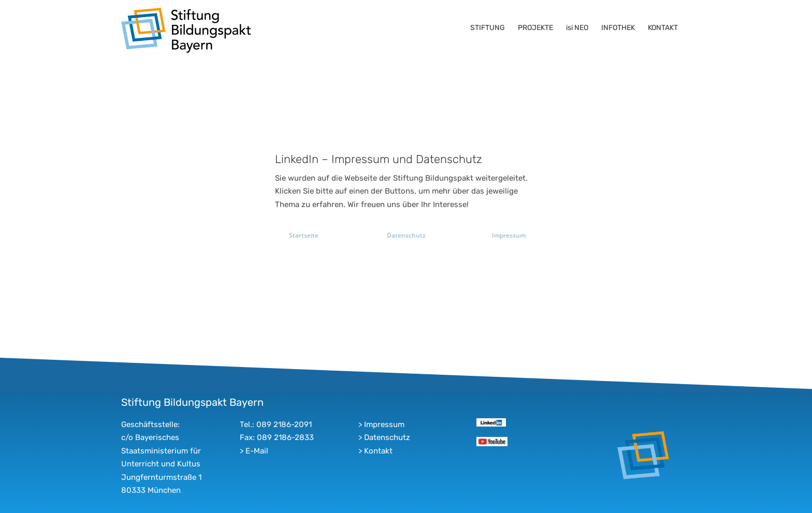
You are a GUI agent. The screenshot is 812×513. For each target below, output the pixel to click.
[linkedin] (491, 422)
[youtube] (492, 441)
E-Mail (257, 451)
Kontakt (378, 451)
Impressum (384, 424)
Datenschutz (387, 437)
